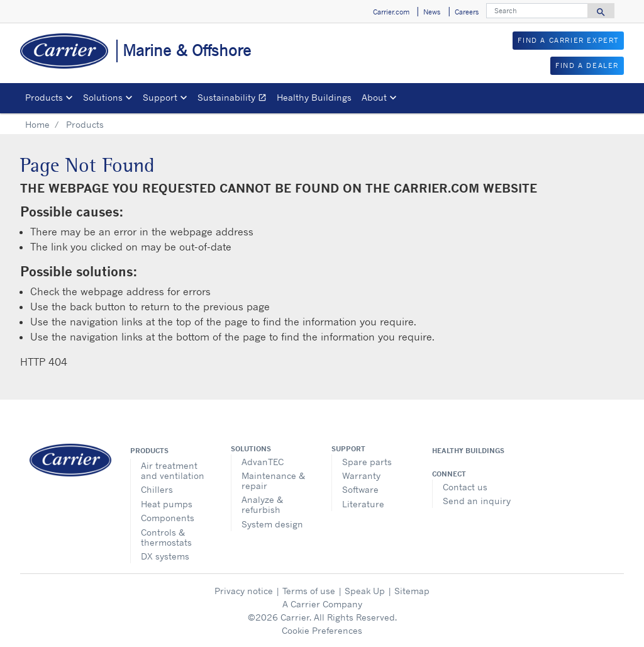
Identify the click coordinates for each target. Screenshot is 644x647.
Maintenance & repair (273, 481)
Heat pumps (167, 504)
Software (360, 489)
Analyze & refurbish (262, 504)
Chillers (157, 489)
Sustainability (235, 99)
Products (149, 451)
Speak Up (365, 591)
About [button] (374, 97)
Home (37, 124)
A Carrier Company (322, 604)
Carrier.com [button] (391, 12)
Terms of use (309, 591)
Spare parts (367, 462)
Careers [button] (467, 12)
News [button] (432, 12)
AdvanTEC (263, 462)
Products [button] (44, 97)
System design (272, 524)
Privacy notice (244, 591)
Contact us (465, 487)
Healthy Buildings (314, 97)
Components (168, 518)
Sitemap (412, 591)
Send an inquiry (477, 501)
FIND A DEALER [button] (587, 65)
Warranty (361, 475)
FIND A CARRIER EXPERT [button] (568, 40)
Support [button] (160, 97)
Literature (363, 504)
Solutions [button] (103, 97)
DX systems (165, 556)
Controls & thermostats (166, 537)
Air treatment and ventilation (173, 470)
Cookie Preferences (322, 630)
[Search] (537, 11)
